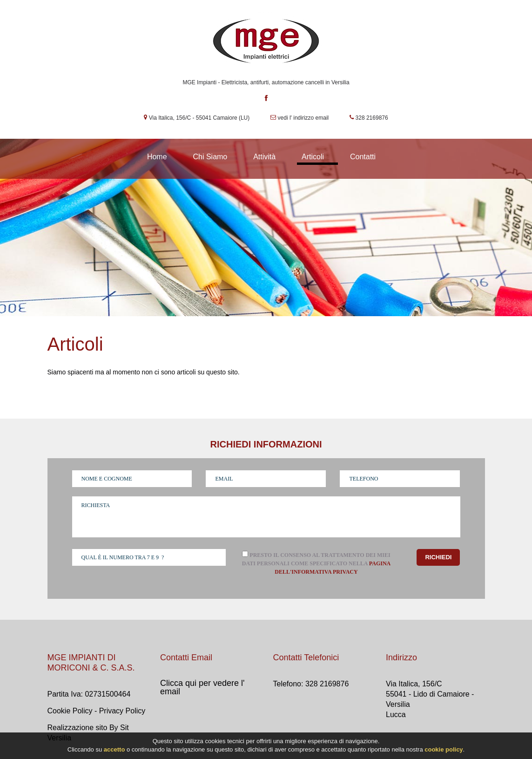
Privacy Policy (122, 711)
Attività (264, 157)
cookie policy (444, 750)
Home (157, 157)
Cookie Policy (70, 711)
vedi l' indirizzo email (303, 118)
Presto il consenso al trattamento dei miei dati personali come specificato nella (317, 568)
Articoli (313, 157)
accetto (114, 750)
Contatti (363, 157)
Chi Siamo (210, 157)
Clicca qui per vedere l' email (202, 687)
